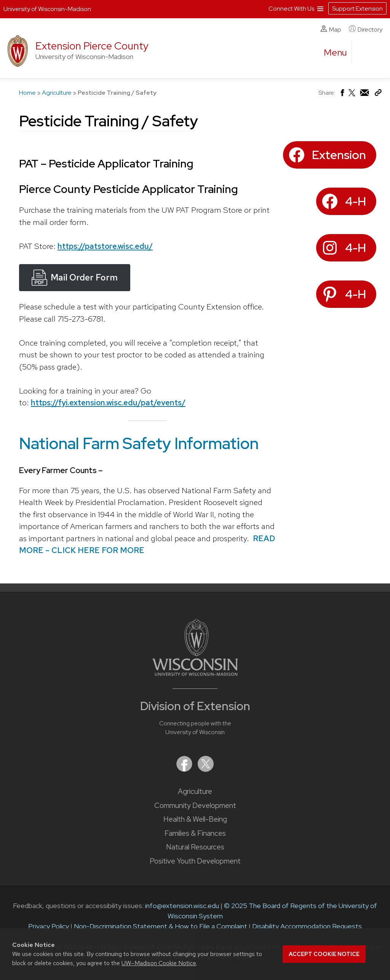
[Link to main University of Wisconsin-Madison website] (195, 673)
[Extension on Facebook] (185, 769)
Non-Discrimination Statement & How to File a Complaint (161, 926)
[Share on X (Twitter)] (352, 96)
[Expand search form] (365, 53)
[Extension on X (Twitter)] (206, 769)
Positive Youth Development (195, 861)
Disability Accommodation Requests (307, 926)
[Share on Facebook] (342, 95)
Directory (366, 29)
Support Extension (357, 9)
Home (27, 93)
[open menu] (336, 53)
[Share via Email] (365, 95)
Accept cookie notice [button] (324, 954)
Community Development (195, 806)
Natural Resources (195, 847)
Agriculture (57, 93)
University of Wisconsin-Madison (47, 9)
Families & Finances (195, 833)
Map (331, 29)
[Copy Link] (378, 94)
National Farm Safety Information (139, 443)
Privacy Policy (49, 926)
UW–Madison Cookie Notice (159, 963)
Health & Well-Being (195, 819)
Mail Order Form (84, 277)
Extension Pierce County (92, 46)
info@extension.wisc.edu (182, 906)
